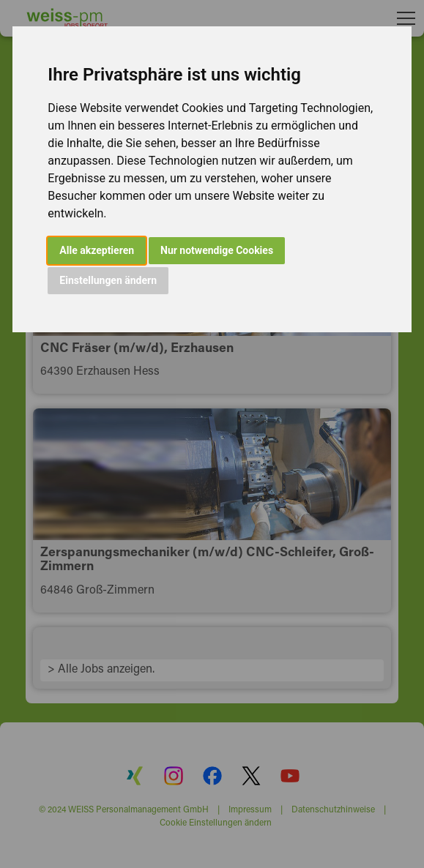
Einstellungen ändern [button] (108, 280)
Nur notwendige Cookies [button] (217, 250)
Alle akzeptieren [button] (97, 250)
